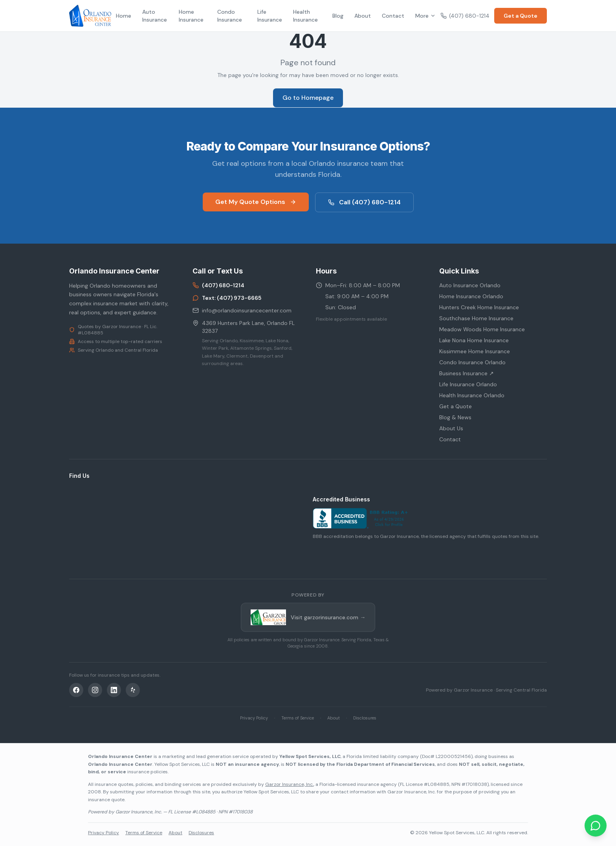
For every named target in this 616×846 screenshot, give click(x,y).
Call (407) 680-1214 (364, 202)
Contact (393, 16)
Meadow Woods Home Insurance (482, 329)
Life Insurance (270, 16)
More (425, 16)
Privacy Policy (254, 718)
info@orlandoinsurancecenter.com (242, 310)
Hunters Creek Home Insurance (479, 307)
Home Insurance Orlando (471, 296)
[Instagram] (95, 690)
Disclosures (365, 718)
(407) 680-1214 (465, 16)
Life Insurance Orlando (468, 384)
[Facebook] (76, 690)
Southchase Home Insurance (476, 318)
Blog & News (455, 417)
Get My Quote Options (256, 202)
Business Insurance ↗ (467, 373)
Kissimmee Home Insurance (475, 351)
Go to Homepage (308, 98)
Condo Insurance (230, 16)
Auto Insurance (155, 16)
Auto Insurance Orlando (470, 285)
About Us (451, 428)
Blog (338, 16)
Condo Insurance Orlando (472, 362)
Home (124, 16)
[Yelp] (133, 690)
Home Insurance (191, 16)
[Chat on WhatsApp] (596, 826)
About (363, 16)
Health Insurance (305, 16)
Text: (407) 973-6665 (227, 298)
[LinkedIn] (114, 690)
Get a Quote (521, 16)
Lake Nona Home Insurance (474, 340)
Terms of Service (298, 718)
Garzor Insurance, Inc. (289, 784)
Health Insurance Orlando (472, 395)
